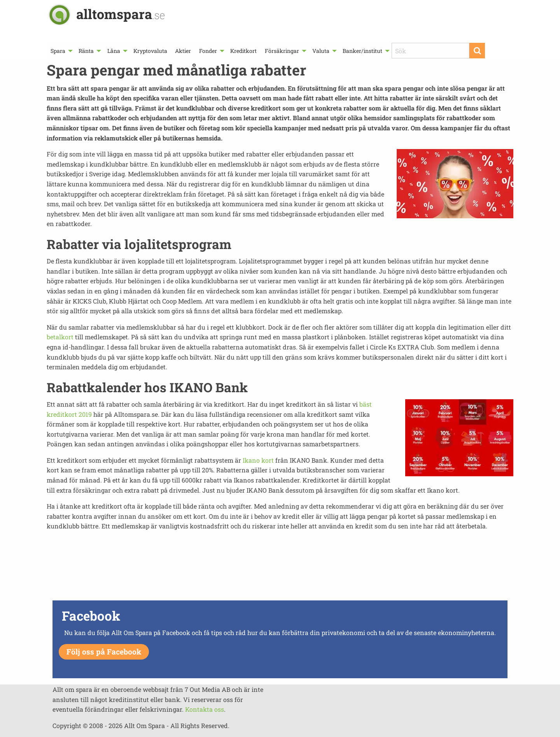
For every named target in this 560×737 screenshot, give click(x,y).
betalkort (60, 337)
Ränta (86, 51)
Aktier (183, 51)
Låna (114, 51)
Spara (58, 51)
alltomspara (121, 14)
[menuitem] (61, 51)
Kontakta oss (205, 709)
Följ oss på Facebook (104, 652)
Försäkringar (282, 51)
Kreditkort (243, 51)
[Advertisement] (280, 571)
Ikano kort (258, 460)
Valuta (321, 51)
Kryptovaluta (150, 51)
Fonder (208, 51)
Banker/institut (362, 51)
